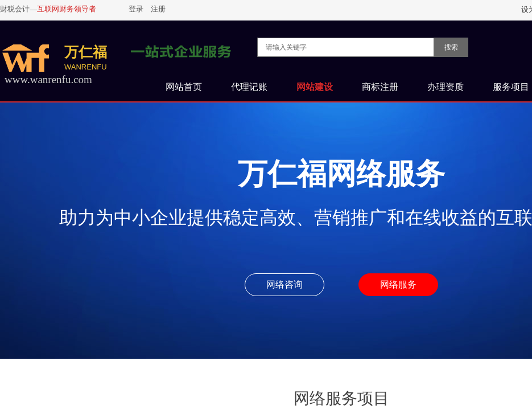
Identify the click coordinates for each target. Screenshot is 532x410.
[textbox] (346, 47)
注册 (158, 9)
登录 (136, 9)
